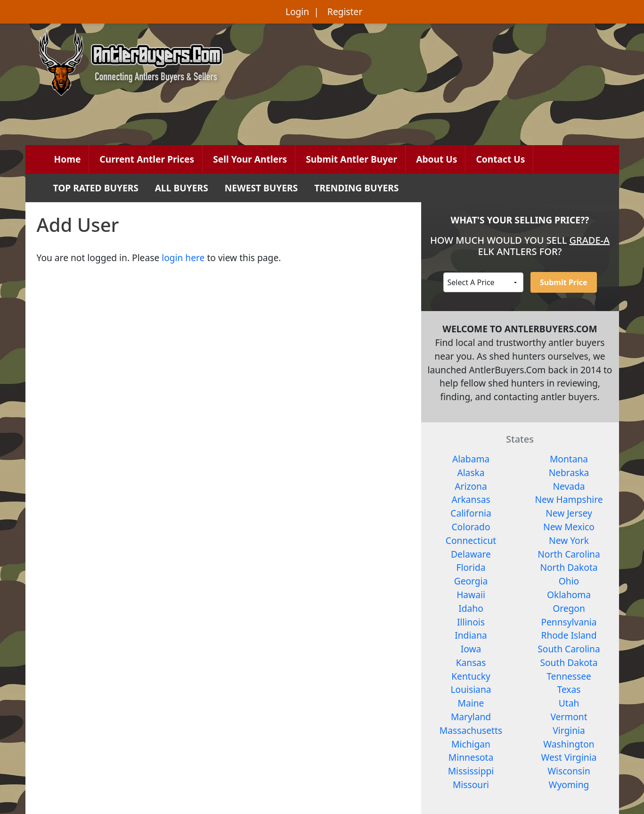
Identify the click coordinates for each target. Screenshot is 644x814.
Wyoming (569, 785)
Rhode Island (569, 635)
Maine (471, 703)
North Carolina (569, 554)
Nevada (569, 486)
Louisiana (471, 689)
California (471, 513)
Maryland (471, 717)
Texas (569, 689)
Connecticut (471, 540)
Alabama (471, 459)
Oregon (569, 608)
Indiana (471, 635)
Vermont (569, 717)
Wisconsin (569, 771)
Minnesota (471, 757)
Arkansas (471, 499)
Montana (569, 459)
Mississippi (471, 771)
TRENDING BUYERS (356, 188)
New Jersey (569, 513)
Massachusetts (471, 730)
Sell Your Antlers (250, 159)
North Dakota (569, 567)
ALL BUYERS (182, 188)
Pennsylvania (569, 622)
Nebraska (569, 473)
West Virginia (569, 757)
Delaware (471, 554)
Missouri (471, 785)
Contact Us (500, 159)
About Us (436, 159)
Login (297, 12)
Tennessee (569, 676)
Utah (569, 703)
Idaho (471, 608)
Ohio (569, 581)
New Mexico (569, 527)
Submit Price (564, 282)
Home (68, 159)
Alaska (471, 473)
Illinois (471, 622)
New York (569, 540)
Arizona (471, 486)
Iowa (471, 649)
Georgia (471, 581)
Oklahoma (569, 595)
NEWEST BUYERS (261, 188)
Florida (471, 567)
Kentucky (471, 676)
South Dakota (569, 662)
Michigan (471, 744)
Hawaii (471, 595)
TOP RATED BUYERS (96, 188)
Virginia (569, 730)
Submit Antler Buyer (351, 159)
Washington (569, 744)
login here (183, 258)
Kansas (471, 662)
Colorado (471, 527)
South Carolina (569, 649)
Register (345, 12)
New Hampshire (569, 499)
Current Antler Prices (147, 159)
